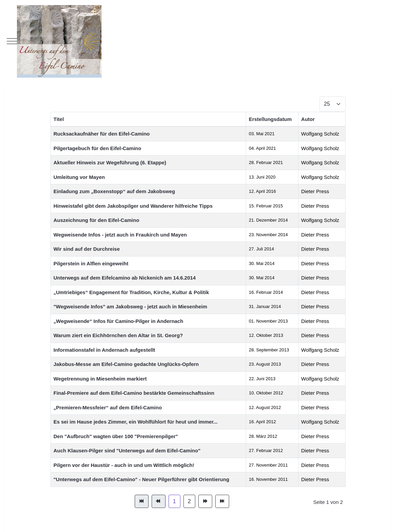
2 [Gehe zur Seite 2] (189, 501)
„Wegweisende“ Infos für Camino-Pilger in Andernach (118, 321)
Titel (59, 119)
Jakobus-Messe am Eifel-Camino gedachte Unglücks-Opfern (126, 364)
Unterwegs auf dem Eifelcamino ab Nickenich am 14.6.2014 (125, 278)
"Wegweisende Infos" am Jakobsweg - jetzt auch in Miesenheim (130, 306)
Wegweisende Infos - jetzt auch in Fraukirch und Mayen (120, 235)
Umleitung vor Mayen (79, 177)
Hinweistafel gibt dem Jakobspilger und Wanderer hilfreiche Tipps (133, 206)
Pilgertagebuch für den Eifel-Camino (97, 148)
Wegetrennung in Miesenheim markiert (100, 379)
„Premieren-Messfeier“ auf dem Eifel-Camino (108, 407)
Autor (308, 119)
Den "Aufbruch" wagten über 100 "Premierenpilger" (116, 436)
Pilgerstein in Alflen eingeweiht (91, 263)
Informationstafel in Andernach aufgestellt (104, 350)
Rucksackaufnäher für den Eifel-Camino (102, 134)
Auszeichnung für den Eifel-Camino (96, 220)
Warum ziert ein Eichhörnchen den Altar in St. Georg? (118, 335)
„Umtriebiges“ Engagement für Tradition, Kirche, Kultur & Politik (131, 292)
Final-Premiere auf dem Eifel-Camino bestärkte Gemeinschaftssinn (134, 393)
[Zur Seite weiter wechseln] (205, 502)
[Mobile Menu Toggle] (12, 41)
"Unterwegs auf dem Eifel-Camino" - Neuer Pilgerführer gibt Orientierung (141, 479)
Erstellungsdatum (270, 119)
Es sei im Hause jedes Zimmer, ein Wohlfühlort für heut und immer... (136, 422)
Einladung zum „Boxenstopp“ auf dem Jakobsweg (114, 191)
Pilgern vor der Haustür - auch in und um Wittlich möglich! (124, 465)
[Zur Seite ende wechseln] (222, 502)
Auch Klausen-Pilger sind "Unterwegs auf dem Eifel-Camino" (127, 451)
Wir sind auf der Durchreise (87, 249)
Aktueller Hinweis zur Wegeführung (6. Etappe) (110, 162)
